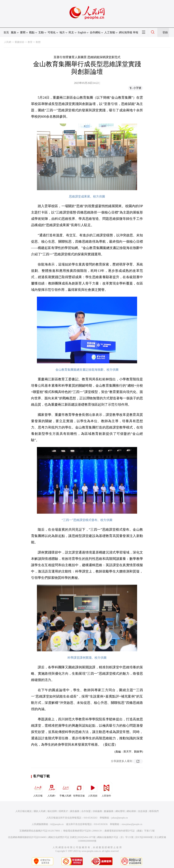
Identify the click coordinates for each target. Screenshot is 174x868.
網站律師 (131, 811)
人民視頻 (93, 789)
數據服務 (109, 811)
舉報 (136, 32)
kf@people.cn (57, 824)
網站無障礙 (126, 32)
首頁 (6, 32)
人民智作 (106, 789)
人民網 (8, 42)
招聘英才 (63, 811)
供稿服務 (97, 811)
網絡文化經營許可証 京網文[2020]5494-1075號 (72, 837)
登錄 (165, 32)
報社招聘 (52, 811)
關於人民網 (40, 811)
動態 (38, 42)
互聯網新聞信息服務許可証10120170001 (40, 831)
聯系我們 (154, 811)
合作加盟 (86, 811)
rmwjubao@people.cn (132, 824)
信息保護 (143, 811)
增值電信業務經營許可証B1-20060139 (82, 831)
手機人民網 (65, 789)
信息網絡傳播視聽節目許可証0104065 (27, 837)
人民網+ (52, 789)
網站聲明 (120, 811)
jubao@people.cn (120, 818)
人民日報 (38, 789)
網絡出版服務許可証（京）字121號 (115, 837)
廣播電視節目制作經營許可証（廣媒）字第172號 (129, 831)
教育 (30, 42)
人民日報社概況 (24, 811)
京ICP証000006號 (144, 837)
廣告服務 (75, 811)
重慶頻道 (19, 42)
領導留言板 (79, 789)
